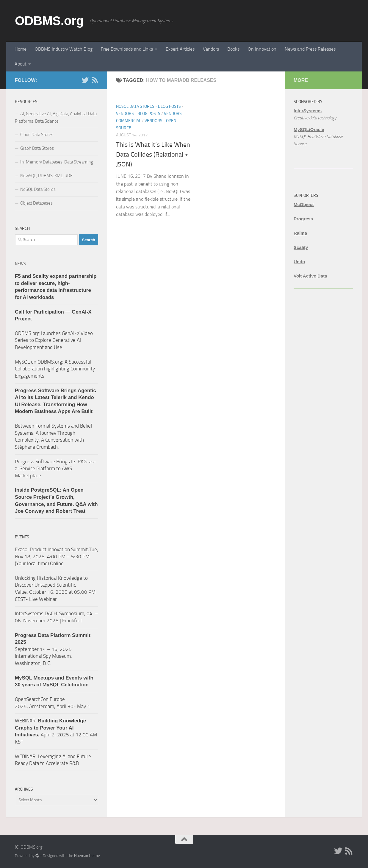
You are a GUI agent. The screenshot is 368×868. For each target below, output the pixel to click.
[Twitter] (85, 80)
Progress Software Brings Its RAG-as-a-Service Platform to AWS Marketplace (55, 469)
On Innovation (262, 49)
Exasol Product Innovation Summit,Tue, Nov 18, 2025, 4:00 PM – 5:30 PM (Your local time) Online (57, 556)
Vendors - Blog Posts (138, 114)
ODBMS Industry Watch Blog (64, 49)
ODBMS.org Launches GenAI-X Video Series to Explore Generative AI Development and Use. (54, 340)
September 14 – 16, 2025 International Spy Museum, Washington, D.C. (53, 649)
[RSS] (95, 80)
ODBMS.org (49, 21)
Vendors (211, 49)
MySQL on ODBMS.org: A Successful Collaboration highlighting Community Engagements (55, 369)
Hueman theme (87, 856)
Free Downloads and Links (127, 49)
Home (21, 49)
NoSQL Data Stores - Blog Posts (148, 106)
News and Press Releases (310, 49)
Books (233, 49)
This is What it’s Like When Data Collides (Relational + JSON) (153, 155)
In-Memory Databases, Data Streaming (57, 162)
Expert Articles (180, 49)
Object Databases (36, 203)
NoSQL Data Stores (38, 189)
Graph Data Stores (37, 148)
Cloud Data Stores (37, 135)
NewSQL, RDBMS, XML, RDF (46, 176)
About (21, 64)
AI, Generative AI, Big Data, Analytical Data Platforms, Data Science (56, 117)
